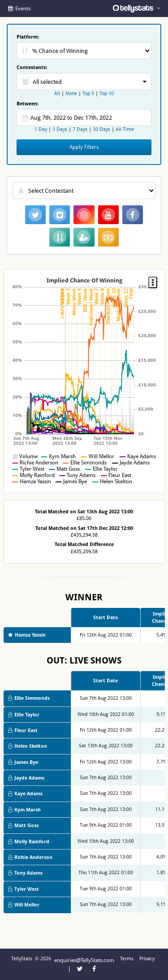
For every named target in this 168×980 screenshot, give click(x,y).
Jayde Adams (26, 778)
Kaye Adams (25, 794)
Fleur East (23, 731)
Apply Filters (84, 147)
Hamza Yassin (27, 635)
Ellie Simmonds (29, 698)
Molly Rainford (29, 842)
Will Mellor (24, 905)
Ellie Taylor (24, 715)
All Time (125, 129)
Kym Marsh (24, 810)
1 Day (41, 129)
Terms (127, 959)
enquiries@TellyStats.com (84, 960)
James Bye (23, 762)
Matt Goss (23, 826)
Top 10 (107, 93)
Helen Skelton (28, 746)
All (57, 93)
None (71, 93)
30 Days (101, 129)
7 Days (80, 129)
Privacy (147, 959)
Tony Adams (25, 873)
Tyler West (24, 889)
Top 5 (88, 93)
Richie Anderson (30, 857)
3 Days (60, 129)
